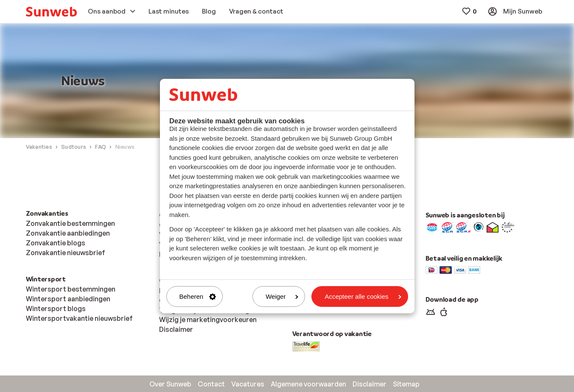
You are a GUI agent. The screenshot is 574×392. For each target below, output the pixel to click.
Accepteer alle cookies (363, 296)
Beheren (198, 296)
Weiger (282, 296)
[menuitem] (51, 12)
